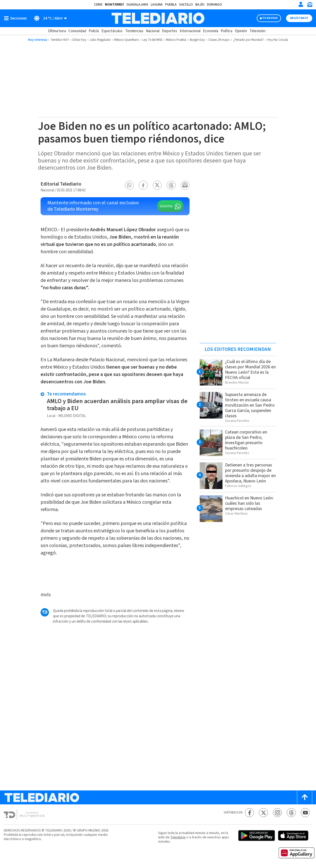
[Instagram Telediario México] (277, 813)
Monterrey (114, 5)
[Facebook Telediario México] (249, 813)
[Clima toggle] (49, 18)
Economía (211, 31)
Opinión (241, 31)
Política (227, 31)
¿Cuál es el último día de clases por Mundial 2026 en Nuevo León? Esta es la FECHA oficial (250, 370)
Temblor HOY (60, 40)
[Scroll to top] (305, 797)
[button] (129, 185)
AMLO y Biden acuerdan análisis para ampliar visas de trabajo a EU (117, 405)
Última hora (57, 31)
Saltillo (186, 5)
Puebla (171, 5)
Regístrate (299, 18)
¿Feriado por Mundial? (248, 40)
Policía (94, 31)
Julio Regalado (100, 40)
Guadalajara (137, 5)
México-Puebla (176, 40)
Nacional (153, 31)
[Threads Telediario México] (291, 813)
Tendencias (134, 31)
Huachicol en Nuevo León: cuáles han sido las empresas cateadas (249, 503)
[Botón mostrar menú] (16, 18)
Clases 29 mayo (219, 40)
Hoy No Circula (278, 40)
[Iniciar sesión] (301, 4)
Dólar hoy (79, 40)
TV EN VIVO (270, 18)
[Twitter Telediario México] (263, 813)
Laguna (157, 5)
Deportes (170, 31)
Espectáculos (112, 31)
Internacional (190, 31)
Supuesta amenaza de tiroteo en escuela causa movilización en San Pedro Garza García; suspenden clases (250, 405)
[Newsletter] (310, 5)
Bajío (200, 5)
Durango (215, 5)
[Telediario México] (158, 18)
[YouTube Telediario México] (305, 813)
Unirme (166, 206)
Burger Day (197, 40)
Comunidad (77, 31)
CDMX (98, 5)
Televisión (258, 31)
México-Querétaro (127, 40)
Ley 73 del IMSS (152, 40)
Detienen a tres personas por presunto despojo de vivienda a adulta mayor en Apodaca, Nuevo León (250, 473)
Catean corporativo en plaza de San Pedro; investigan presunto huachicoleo (246, 440)
